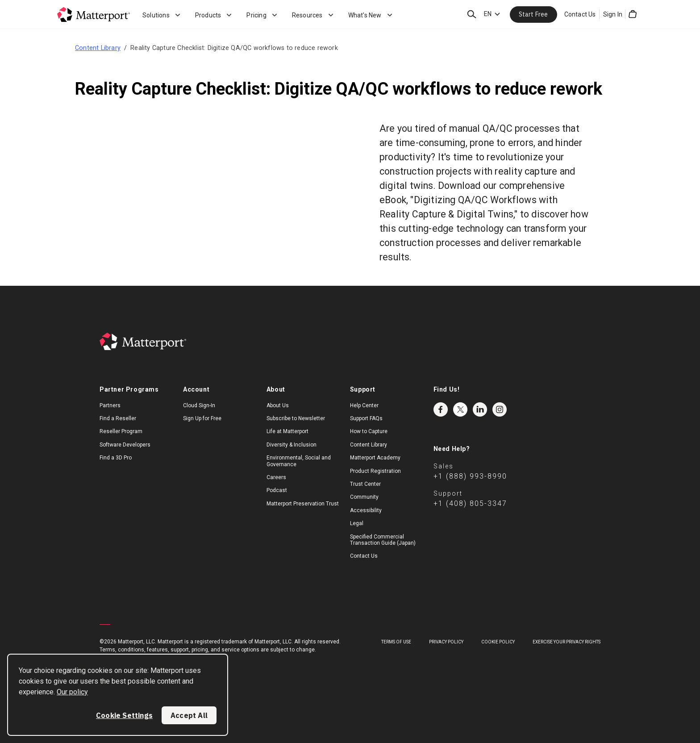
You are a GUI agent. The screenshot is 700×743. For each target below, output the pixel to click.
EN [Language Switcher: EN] (488, 14)
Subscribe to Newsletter (296, 418)
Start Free (533, 14)
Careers (276, 477)
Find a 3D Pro (116, 458)
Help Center (364, 405)
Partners (110, 405)
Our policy (72, 692)
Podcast (277, 490)
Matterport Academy (375, 458)
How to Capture (369, 431)
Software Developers (125, 445)
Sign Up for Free (202, 418)
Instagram (500, 409)
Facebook (441, 409)
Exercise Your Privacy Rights (567, 642)
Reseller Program (121, 431)
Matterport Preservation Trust (303, 504)
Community (364, 497)
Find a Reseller (118, 418)
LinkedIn (480, 409)
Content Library (98, 48)
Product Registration (375, 471)
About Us (278, 405)
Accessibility (366, 510)
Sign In (613, 14)
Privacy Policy (446, 642)
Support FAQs (366, 418)
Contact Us (580, 14)
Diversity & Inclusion (292, 445)
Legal (357, 523)
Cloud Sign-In (199, 405)
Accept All (189, 715)
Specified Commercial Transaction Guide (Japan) (383, 540)
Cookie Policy (498, 642)
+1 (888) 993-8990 (470, 476)
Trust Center (365, 484)
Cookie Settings (124, 715)
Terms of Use (396, 642)
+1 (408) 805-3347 (470, 503)
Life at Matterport (287, 431)
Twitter (460, 409)
